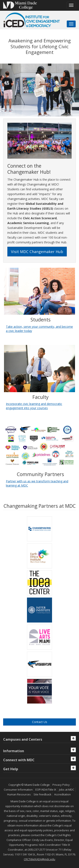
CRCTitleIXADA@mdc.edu (39, 859)
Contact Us (40, 722)
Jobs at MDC (67, 790)
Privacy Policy (61, 785)
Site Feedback (42, 794)
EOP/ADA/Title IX (46, 790)
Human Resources (19, 794)
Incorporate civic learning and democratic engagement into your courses (34, 406)
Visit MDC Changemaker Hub (37, 252)
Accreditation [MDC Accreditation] (62, 794)
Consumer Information (18, 790)
